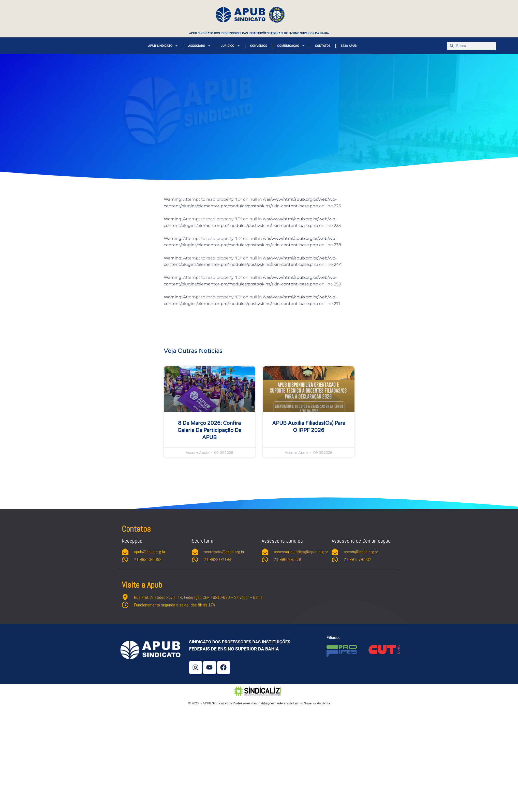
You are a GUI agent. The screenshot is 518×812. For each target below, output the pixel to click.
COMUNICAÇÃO (291, 46)
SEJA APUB (349, 46)
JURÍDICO (231, 46)
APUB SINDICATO (163, 46)
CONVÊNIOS (259, 46)
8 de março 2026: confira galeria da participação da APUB (209, 430)
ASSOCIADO (199, 46)
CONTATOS (323, 46)
